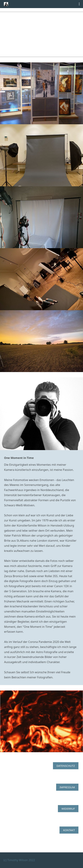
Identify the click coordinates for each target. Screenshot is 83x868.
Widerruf (68, 809)
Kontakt (69, 830)
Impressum (67, 787)
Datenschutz (66, 766)
